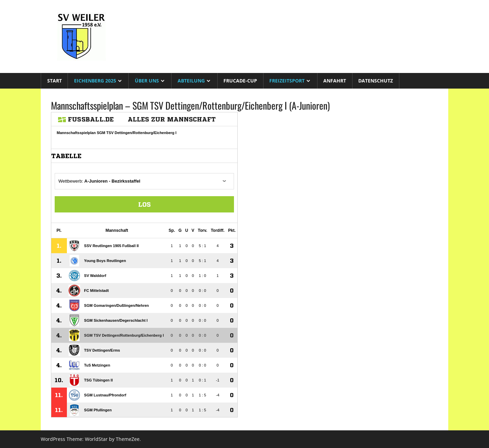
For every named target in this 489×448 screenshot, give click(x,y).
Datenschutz (376, 81)
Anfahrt (335, 81)
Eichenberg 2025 (95, 81)
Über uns (147, 81)
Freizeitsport (287, 81)
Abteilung (191, 81)
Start (55, 81)
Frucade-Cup (240, 81)
